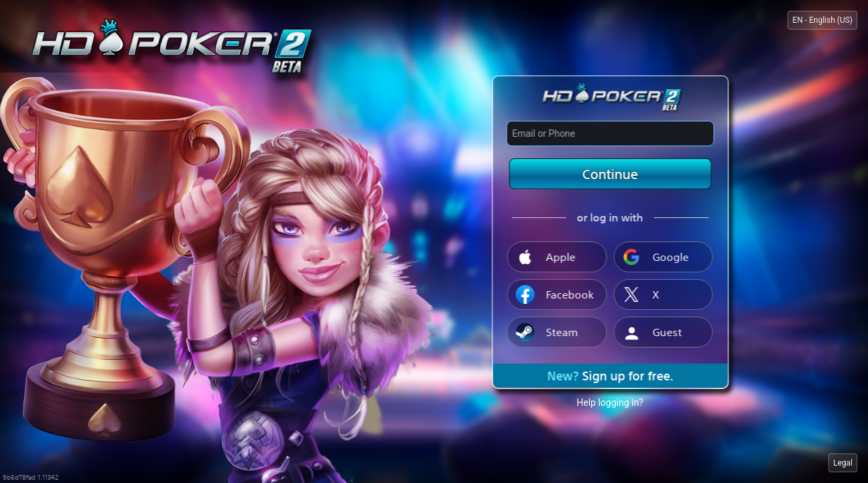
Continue (610, 173)
